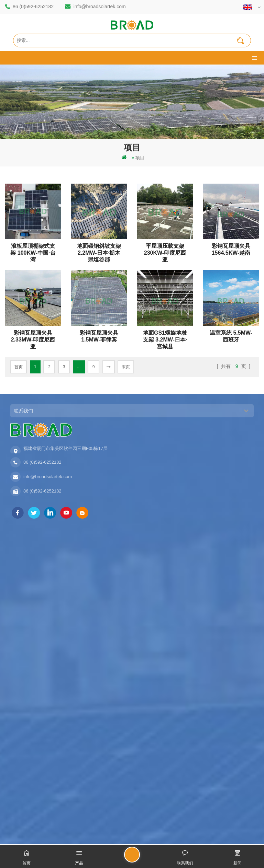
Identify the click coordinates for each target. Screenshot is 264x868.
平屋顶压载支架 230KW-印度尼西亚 (165, 250)
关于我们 (19, 666)
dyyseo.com (214, 833)
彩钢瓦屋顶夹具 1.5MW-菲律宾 (99, 336)
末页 (126, 367)
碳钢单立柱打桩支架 (30, 554)
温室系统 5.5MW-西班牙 (231, 336)
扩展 (15, 736)
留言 (140, 858)
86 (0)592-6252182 (33, 7)
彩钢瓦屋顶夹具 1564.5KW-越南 (231, 249)
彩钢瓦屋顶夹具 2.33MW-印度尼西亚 (33, 337)
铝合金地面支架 (26, 612)
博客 (15, 724)
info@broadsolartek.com (100, 7)
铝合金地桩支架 (26, 789)
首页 (19, 367)
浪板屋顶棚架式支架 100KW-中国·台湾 (33, 250)
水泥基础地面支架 (28, 801)
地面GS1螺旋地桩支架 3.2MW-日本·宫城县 (165, 337)
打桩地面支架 (24, 542)
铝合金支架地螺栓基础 (33, 624)
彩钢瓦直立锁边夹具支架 (35, 812)
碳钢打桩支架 (24, 589)
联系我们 (19, 677)
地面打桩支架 (24, 577)
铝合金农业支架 (26, 601)
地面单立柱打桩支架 (30, 766)
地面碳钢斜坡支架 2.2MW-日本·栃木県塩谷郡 (99, 250)
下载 (15, 712)
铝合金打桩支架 (26, 566)
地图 (15, 701)
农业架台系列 (24, 777)
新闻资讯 (19, 689)
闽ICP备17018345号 (178, 833)
